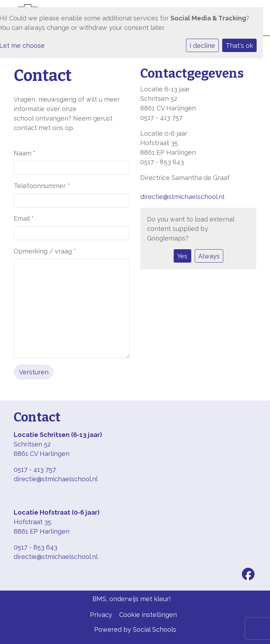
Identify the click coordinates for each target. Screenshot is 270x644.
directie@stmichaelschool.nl (182, 197)
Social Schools (155, 629)
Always (209, 256)
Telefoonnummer (42, 186)
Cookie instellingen (148, 615)
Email (24, 218)
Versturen (34, 372)
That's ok (239, 46)
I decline (202, 46)
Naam (25, 153)
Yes (182, 256)
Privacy (101, 615)
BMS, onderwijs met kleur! (132, 599)
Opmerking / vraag (45, 251)
